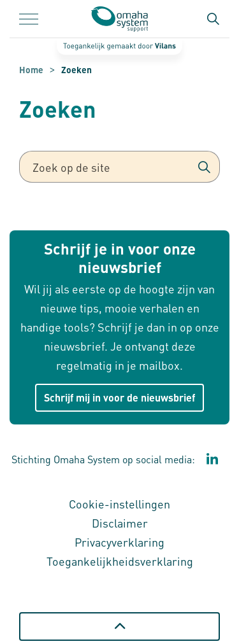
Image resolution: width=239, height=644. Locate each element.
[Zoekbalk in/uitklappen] (213, 19)
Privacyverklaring (119, 542)
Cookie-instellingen (119, 504)
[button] (204, 167)
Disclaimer (120, 523)
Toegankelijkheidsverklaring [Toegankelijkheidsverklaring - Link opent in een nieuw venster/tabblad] (120, 561)
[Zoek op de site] (119, 167)
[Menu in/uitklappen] (29, 19)
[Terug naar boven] (119, 626)
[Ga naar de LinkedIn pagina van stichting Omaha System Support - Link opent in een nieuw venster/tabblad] (212, 459)
